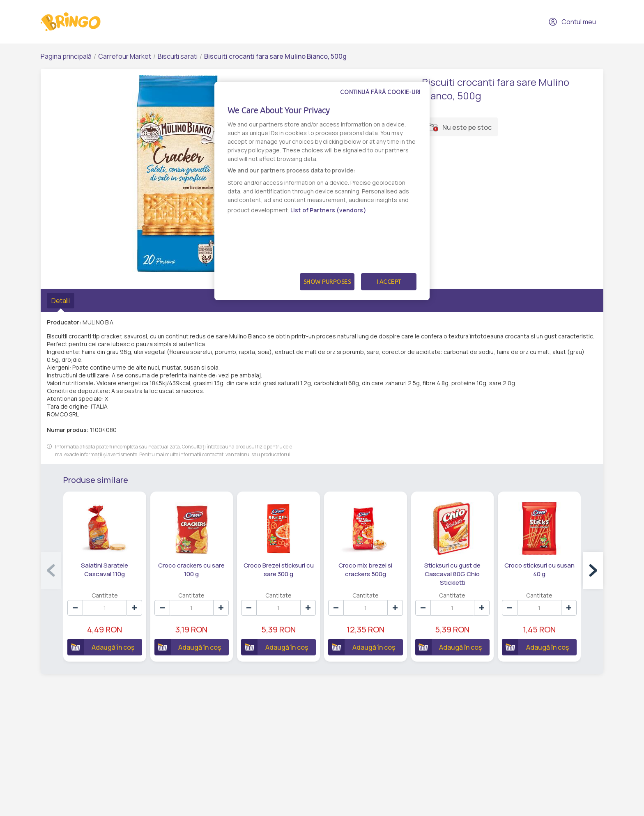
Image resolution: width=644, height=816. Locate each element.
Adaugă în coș (101, 647)
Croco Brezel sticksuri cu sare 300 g (279, 570)
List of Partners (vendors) (328, 210)
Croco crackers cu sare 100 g (191, 570)
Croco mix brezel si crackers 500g (365, 570)
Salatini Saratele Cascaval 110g (105, 570)
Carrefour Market (125, 56)
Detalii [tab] (61, 301)
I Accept (389, 282)
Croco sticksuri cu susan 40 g (539, 570)
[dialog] (322, 191)
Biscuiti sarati (178, 56)
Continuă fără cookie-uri (380, 92)
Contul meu (572, 22)
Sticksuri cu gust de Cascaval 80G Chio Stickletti (452, 574)
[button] (593, 570)
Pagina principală (66, 56)
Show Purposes (327, 282)
